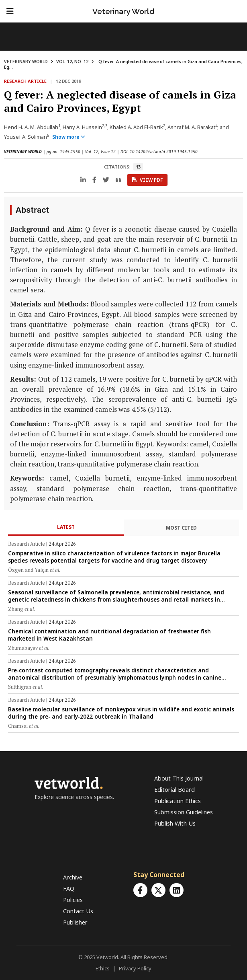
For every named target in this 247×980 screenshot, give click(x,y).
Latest (66, 527)
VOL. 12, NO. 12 (72, 62)
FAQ (69, 889)
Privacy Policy (135, 968)
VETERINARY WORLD (26, 62)
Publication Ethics (178, 801)
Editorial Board (175, 790)
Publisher (75, 922)
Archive (73, 877)
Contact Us (78, 911)
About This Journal (179, 778)
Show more (69, 137)
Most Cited (181, 528)
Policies (73, 900)
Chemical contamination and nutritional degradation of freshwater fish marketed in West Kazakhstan (109, 635)
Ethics (103, 968)
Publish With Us (175, 823)
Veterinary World (123, 11)
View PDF (147, 180)
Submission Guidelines (184, 812)
